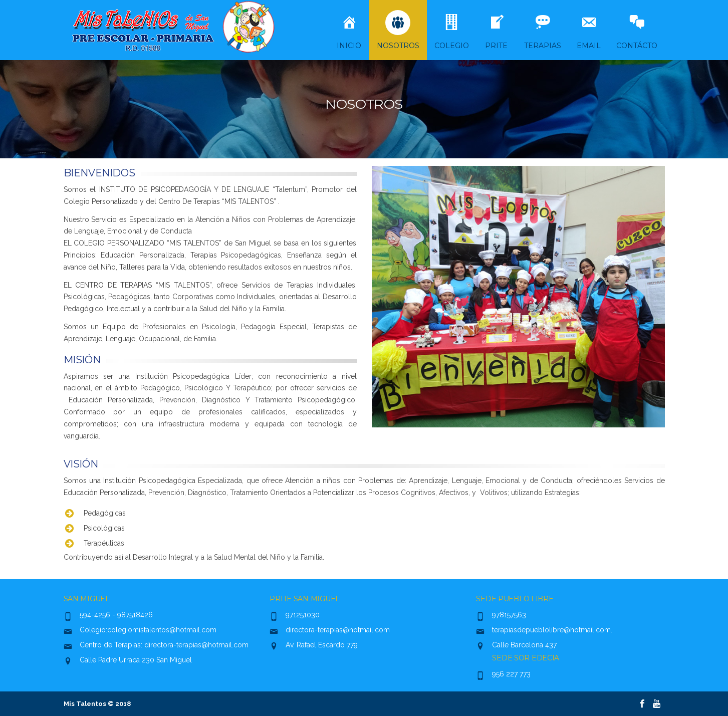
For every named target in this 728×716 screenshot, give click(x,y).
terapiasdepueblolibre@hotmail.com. (552, 630)
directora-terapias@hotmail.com (338, 630)
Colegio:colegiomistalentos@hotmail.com (148, 630)
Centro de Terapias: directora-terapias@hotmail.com (164, 645)
